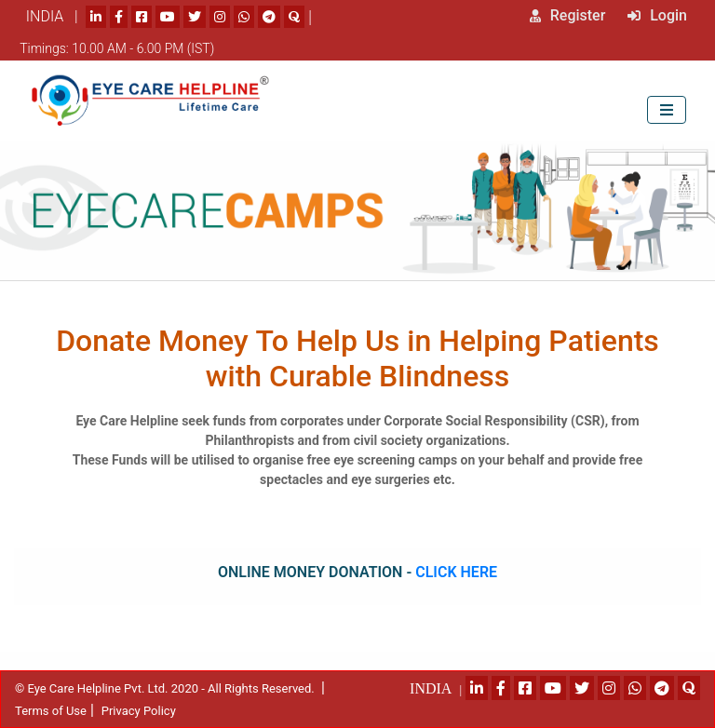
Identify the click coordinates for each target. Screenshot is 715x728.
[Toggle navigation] (667, 109)
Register (568, 15)
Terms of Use (51, 711)
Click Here (456, 572)
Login (657, 15)
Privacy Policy (139, 711)
